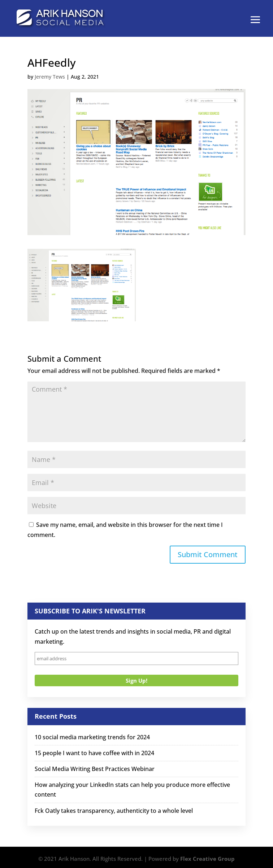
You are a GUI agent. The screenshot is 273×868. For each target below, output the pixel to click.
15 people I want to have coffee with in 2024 (94, 753)
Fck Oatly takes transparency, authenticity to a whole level (114, 811)
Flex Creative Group (207, 859)
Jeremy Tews (50, 77)
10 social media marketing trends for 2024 (92, 737)
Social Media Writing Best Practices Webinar (95, 769)
